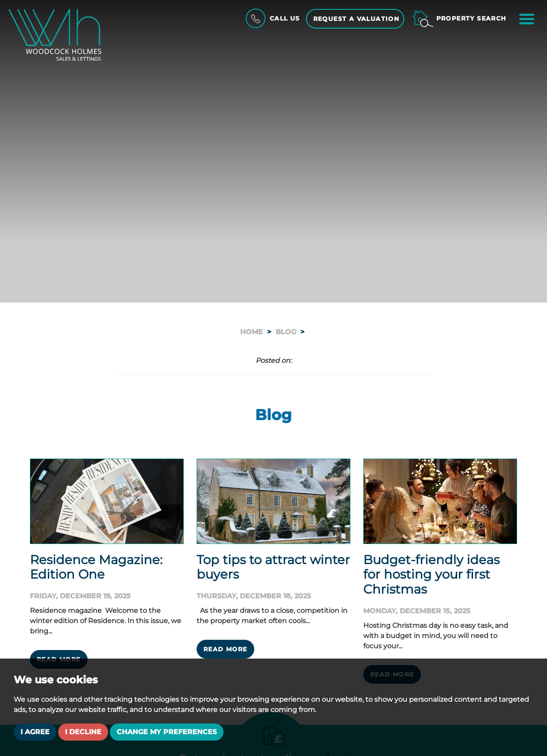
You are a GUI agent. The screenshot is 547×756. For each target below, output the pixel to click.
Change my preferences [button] (167, 732)
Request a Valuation (356, 19)
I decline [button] (83, 732)
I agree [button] (35, 732)
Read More (225, 649)
